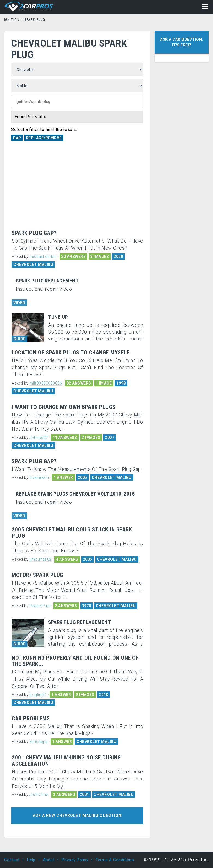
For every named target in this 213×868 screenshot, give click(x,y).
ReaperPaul (40, 606)
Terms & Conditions (115, 860)
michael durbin (43, 257)
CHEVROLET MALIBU (33, 264)
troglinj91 (38, 695)
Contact (12, 860)
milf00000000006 (46, 383)
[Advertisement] (77, 189)
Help (31, 860)
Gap (17, 138)
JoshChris (39, 794)
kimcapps (39, 742)
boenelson (39, 477)
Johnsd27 (39, 438)
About (49, 860)
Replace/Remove (44, 138)
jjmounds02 (41, 559)
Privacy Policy (75, 860)
